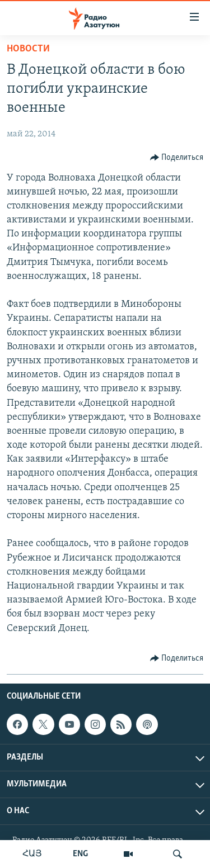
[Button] (177, 158)
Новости (28, 49)
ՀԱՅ (32, 854)
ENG (80, 854)
